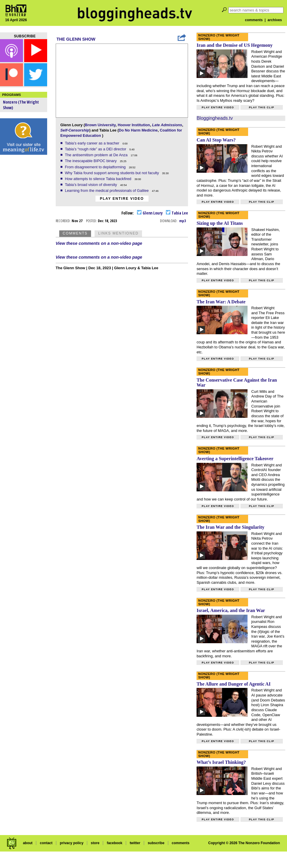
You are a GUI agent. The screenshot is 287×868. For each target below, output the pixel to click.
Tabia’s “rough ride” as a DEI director (96, 149)
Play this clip (262, 107)
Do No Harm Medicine (138, 130)
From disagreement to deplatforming (96, 167)
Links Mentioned (118, 233)
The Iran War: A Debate (221, 302)
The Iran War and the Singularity (230, 527)
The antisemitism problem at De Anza (97, 155)
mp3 (183, 221)
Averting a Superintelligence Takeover (235, 459)
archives (275, 20)
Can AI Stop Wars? (216, 140)
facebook (114, 843)
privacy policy (72, 843)
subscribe (156, 843)
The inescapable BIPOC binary (91, 161)
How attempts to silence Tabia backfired (99, 179)
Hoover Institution (134, 125)
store (95, 843)
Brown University (100, 125)
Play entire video (122, 199)
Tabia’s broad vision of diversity (91, 185)
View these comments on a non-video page (99, 243)
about (28, 843)
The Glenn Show (76, 39)
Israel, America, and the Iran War (231, 610)
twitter (135, 843)
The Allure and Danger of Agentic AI (234, 684)
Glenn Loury (150, 213)
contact (46, 843)
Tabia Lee (177, 213)
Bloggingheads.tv (215, 118)
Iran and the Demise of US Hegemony (235, 45)
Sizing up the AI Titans (220, 223)
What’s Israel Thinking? (221, 762)
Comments (75, 233)
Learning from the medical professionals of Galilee (107, 191)
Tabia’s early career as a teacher (93, 143)
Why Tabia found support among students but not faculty (112, 173)
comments (254, 20)
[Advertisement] (24, 250)
